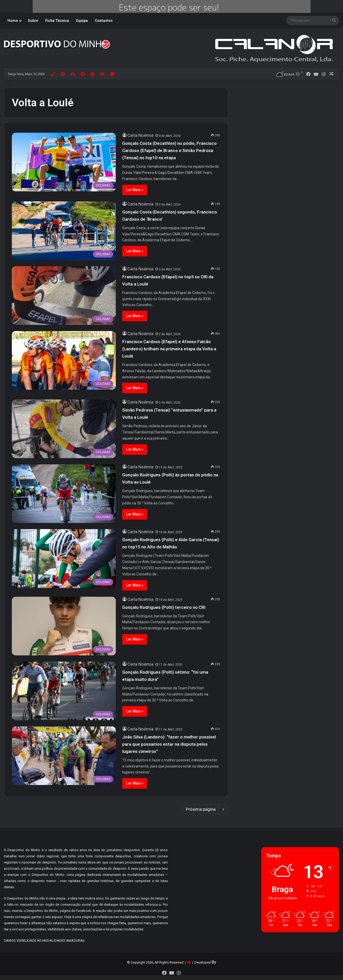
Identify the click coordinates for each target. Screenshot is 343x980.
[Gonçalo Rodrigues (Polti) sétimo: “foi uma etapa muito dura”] (64, 691)
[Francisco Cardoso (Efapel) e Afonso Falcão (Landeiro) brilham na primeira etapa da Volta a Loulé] (64, 360)
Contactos (104, 21)
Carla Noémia (140, 135)
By (214, 962)
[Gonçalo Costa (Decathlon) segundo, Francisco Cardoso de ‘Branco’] (64, 231)
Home (13, 21)
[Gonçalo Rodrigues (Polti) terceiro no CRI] (64, 626)
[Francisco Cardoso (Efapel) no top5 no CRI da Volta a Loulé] (64, 296)
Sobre (33, 21)
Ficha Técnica (57, 21)
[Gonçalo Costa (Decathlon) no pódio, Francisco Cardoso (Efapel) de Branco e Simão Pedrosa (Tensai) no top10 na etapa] (64, 162)
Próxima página (205, 809)
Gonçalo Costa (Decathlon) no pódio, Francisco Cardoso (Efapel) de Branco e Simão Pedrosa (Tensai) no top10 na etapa (169, 150)
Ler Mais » (135, 190)
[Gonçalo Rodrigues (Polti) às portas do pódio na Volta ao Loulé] (64, 494)
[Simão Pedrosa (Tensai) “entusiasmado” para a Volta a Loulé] (64, 429)
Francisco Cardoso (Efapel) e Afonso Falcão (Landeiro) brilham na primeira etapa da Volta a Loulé (169, 349)
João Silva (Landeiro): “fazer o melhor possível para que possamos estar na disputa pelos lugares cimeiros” (169, 744)
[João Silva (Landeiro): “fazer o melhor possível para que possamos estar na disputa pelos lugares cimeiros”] (64, 756)
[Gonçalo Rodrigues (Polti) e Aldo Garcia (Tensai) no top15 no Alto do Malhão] (64, 558)
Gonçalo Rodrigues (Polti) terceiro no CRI (164, 607)
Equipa (82, 21)
